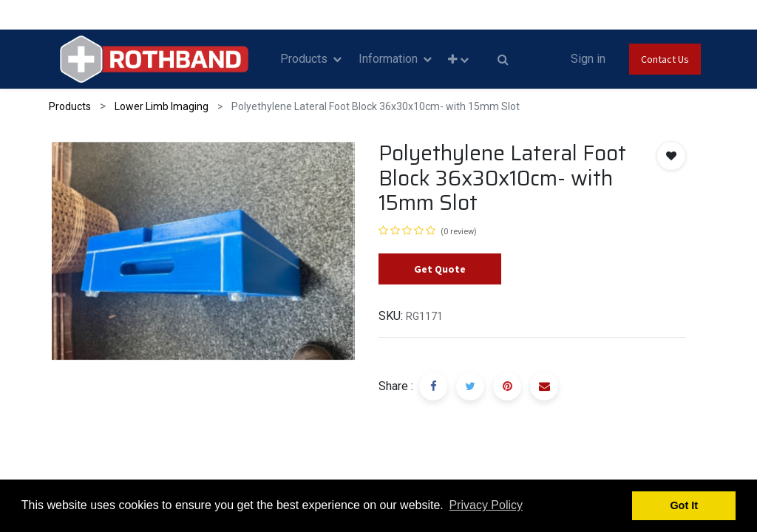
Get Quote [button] (440, 269)
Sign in (588, 59)
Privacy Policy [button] (486, 505)
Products (70, 106)
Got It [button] (684, 505)
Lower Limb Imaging (162, 106)
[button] (458, 59)
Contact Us (665, 59)
